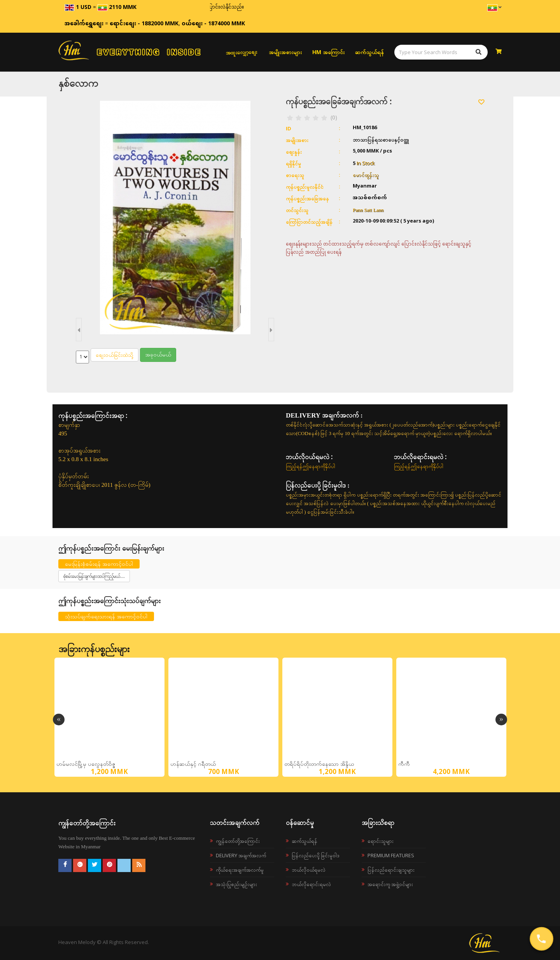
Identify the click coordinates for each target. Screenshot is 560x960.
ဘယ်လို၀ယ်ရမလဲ (309, 870)
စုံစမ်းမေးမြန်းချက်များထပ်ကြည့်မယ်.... (94, 576)
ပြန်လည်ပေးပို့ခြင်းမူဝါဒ (316, 855)
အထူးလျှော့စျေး (241, 52)
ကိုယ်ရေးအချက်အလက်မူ (240, 870)
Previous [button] (59, 720)
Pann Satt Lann (368, 210)
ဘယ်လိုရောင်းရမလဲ (311, 884)
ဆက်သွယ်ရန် (369, 52)
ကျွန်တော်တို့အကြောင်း (238, 841)
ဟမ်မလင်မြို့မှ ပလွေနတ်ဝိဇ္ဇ (86, 764)
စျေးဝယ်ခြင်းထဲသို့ (115, 355)
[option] (109, 717)
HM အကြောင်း (328, 52)
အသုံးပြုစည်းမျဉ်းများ (236, 884)
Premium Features (391, 855)
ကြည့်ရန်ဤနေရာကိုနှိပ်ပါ (311, 466)
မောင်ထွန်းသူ (366, 175)
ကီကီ (404, 764)
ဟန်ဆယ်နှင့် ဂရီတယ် (193, 764)
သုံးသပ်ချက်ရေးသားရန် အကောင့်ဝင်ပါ (106, 616)
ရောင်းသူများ (381, 841)
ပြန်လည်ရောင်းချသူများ (391, 870)
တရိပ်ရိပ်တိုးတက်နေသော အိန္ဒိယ (319, 764)
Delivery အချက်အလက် (241, 855)
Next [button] (501, 720)
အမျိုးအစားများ (285, 52)
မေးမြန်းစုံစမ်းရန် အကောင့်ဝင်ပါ (99, 564)
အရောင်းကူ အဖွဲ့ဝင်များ (390, 884)
